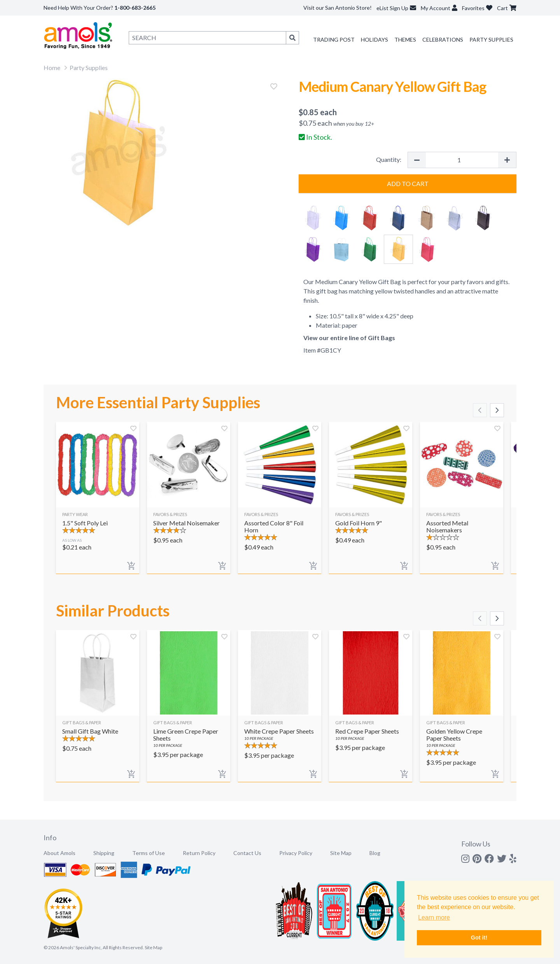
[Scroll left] (480, 410)
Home (52, 68)
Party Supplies (491, 40)
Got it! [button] (479, 938)
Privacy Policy (296, 853)
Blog (375, 853)
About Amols (59, 853)
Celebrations (443, 40)
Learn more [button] (434, 917)
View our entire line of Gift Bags (349, 338)
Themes (405, 40)
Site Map (341, 853)
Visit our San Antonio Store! (338, 8)
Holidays (374, 40)
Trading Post (334, 40)
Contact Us (247, 853)
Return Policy (199, 853)
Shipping (104, 853)
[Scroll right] (497, 410)
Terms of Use (149, 853)
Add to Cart (408, 183)
